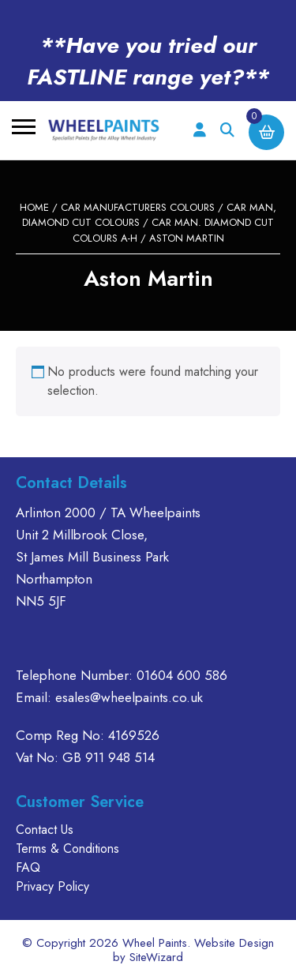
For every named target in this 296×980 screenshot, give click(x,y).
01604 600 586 (182, 675)
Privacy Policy (52, 886)
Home (34, 207)
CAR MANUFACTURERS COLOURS (138, 207)
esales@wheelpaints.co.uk (129, 697)
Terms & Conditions (67, 849)
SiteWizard (156, 957)
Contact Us (45, 830)
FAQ (28, 867)
